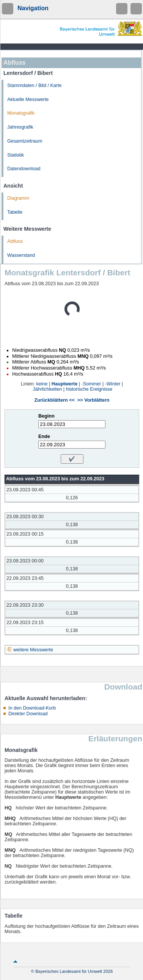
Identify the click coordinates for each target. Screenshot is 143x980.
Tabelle (15, 212)
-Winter (113, 384)
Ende (44, 436)
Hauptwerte (65, 384)
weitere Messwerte (33, 650)
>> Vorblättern (93, 400)
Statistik (16, 155)
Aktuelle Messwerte (28, 99)
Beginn (46, 416)
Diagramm (18, 198)
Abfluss (15, 241)
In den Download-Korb (32, 708)
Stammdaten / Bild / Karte (35, 85)
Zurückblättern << (55, 400)
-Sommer (91, 384)
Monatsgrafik (21, 113)
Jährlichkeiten (47, 389)
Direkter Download (28, 714)
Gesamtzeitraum (25, 141)
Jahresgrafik (20, 127)
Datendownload (24, 169)
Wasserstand (21, 255)
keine (42, 384)
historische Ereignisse (89, 389)
